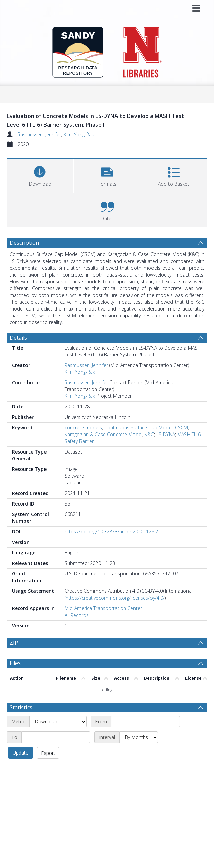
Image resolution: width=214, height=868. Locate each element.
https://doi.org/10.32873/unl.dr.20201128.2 (111, 532)
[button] (107, 175)
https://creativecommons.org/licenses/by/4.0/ (115, 598)
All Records (77, 615)
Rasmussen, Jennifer (39, 134)
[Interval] (139, 730)
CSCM (181, 428)
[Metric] (58, 715)
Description (24, 243)
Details (18, 338)
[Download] (40, 175)
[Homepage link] (107, 50)
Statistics (21, 701)
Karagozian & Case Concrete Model (103, 434)
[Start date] (146, 715)
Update (21, 746)
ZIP (14, 643)
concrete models (83, 428)
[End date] (56, 730)
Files (15, 679)
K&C (149, 434)
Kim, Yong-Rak (79, 134)
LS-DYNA (166, 434)
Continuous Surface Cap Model (138, 428)
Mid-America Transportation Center (103, 608)
